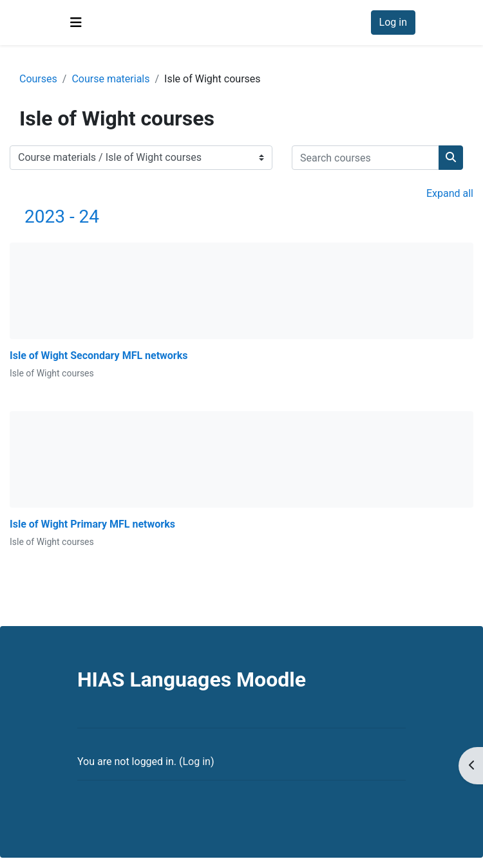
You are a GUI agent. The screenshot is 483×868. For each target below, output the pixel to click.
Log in (393, 22)
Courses (38, 79)
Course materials (110, 79)
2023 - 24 (62, 217)
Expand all (450, 193)
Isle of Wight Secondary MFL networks (99, 356)
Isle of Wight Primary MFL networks (92, 524)
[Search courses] (365, 158)
